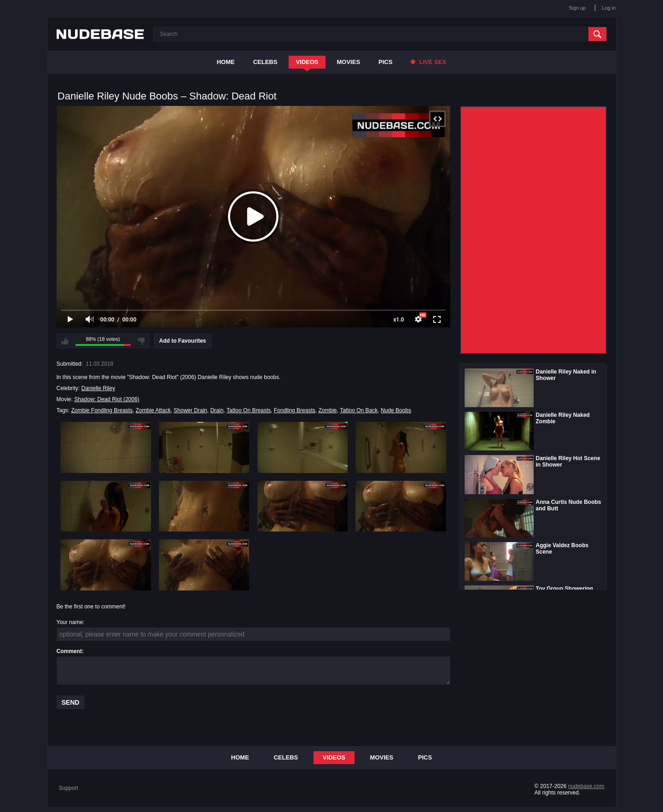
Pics (385, 62)
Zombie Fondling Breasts (102, 410)
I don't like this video (141, 341)
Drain (217, 410)
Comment (69, 651)
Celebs (265, 62)
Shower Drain (190, 410)
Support (69, 788)
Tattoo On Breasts (249, 410)
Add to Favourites (183, 341)
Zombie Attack (153, 410)
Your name (70, 622)
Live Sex (428, 62)
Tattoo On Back (359, 410)
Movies (349, 62)
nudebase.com (586, 786)
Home (226, 62)
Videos (307, 62)
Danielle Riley (98, 388)
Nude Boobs (396, 410)
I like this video (65, 341)
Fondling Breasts (295, 410)
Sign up (577, 8)
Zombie (327, 410)
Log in (609, 8)
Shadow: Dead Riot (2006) (107, 399)
